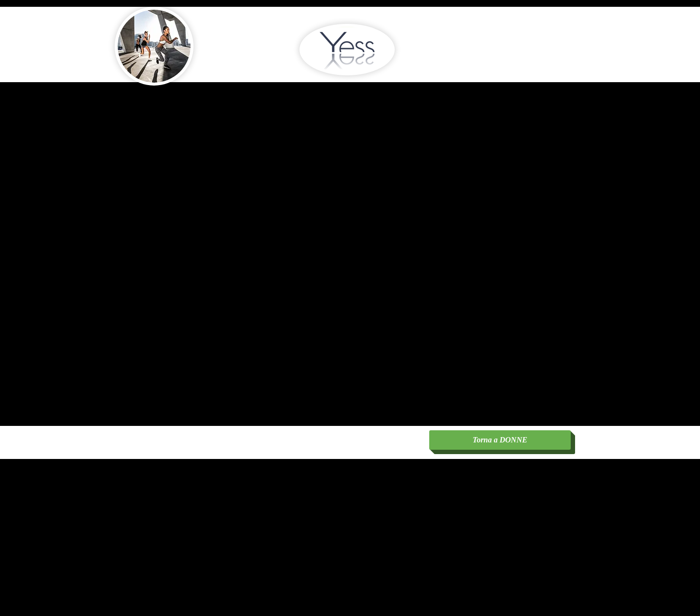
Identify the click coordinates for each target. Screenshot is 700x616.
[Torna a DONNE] (500, 440)
